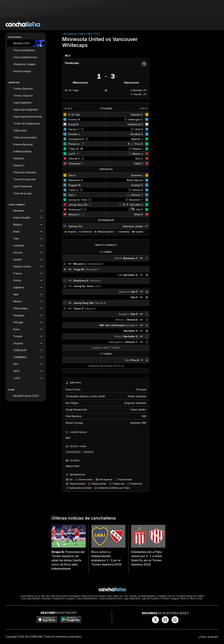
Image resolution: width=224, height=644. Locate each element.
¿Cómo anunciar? (209, 637)
